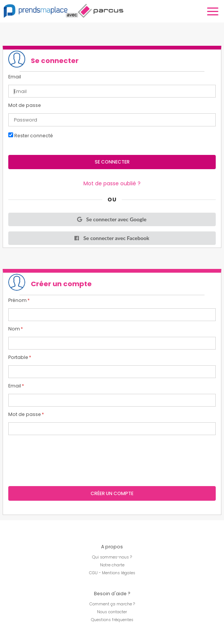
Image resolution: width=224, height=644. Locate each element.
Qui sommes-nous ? (112, 557)
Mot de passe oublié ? (112, 183)
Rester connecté (31, 135)
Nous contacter (112, 612)
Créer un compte (112, 493)
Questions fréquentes (112, 620)
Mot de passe (25, 105)
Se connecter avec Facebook (112, 238)
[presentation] (65, 455)
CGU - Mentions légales (112, 573)
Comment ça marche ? (112, 604)
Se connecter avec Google (111, 219)
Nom (14, 329)
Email (15, 77)
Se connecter (112, 162)
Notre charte (112, 565)
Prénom (17, 300)
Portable (18, 357)
